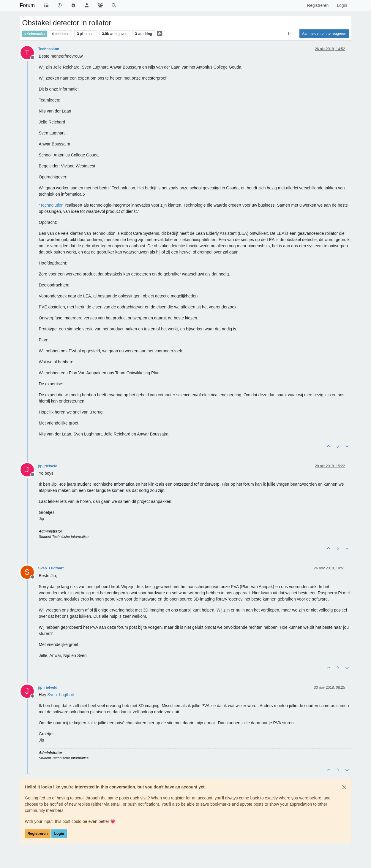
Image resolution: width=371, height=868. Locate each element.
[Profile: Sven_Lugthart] (61, 695)
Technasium (49, 49)
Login (59, 834)
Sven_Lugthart (51, 568)
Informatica (35, 34)
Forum (27, 5)
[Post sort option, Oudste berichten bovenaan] (290, 34)
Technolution (52, 205)
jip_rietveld (48, 466)
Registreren (38, 834)
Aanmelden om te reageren (324, 34)
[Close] (344, 787)
